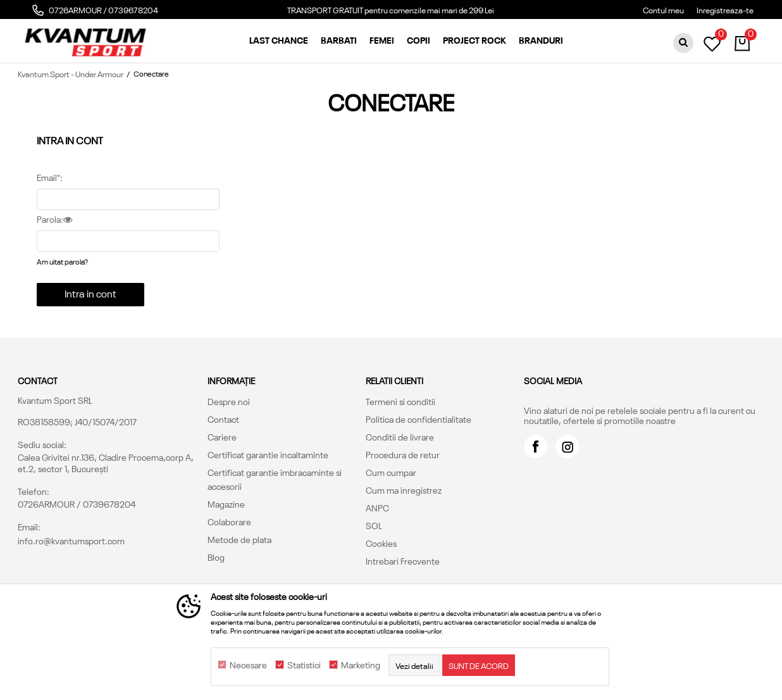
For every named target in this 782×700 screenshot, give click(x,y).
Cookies (381, 543)
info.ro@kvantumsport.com (71, 541)
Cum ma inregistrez (404, 490)
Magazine (226, 504)
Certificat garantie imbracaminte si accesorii (275, 479)
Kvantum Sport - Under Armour (71, 73)
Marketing (361, 665)
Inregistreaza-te (725, 9)
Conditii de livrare (400, 437)
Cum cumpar (391, 472)
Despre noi (229, 401)
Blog (216, 557)
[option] (391, 13)
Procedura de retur (403, 454)
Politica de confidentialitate (419, 419)
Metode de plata (239, 539)
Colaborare (229, 522)
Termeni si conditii (400, 401)
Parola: (54, 220)
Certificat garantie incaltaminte (268, 454)
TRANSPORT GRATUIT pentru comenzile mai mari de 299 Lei (391, 9)
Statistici (304, 665)
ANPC (377, 508)
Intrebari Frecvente (403, 561)
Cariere (222, 437)
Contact (223, 419)
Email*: (50, 178)
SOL (374, 525)
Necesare (248, 665)
